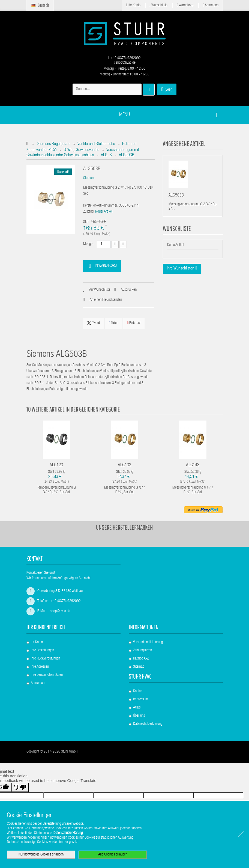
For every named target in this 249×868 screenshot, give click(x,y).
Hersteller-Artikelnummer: (101, 206)
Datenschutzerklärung (148, 724)
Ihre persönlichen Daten (47, 675)
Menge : (89, 244)
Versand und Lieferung (148, 642)
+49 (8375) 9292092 (124, 58)
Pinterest (134, 323)
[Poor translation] (20, 787)
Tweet (94, 323)
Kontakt (138, 691)
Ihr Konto (133, 5)
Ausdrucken (129, 290)
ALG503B (176, 197)
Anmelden (210, 5)
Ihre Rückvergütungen (45, 659)
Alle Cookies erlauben (113, 855)
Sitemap (139, 667)
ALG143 (193, 465)
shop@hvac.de (124, 63)
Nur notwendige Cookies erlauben (41, 855)
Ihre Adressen (40, 667)
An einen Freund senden (106, 300)
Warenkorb (185, 5)
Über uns (139, 716)
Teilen (114, 323)
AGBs (137, 708)
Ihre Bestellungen (42, 651)
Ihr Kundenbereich (46, 627)
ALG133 (124, 465)
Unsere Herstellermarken (124, 527)
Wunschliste (159, 5)
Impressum (141, 700)
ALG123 (56, 465)
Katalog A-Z (141, 659)
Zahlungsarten (142, 651)
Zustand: (89, 212)
